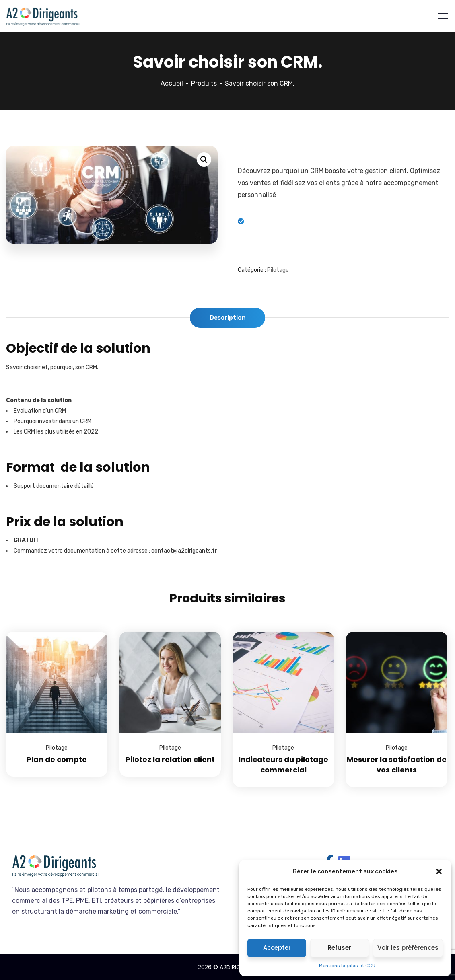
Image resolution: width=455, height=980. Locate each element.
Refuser (340, 948)
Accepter (277, 948)
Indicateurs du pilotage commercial (283, 765)
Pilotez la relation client (170, 759)
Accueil (172, 83)
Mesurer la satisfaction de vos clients (397, 765)
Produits (204, 83)
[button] (439, 871)
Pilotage (278, 270)
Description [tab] (228, 318)
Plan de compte (57, 759)
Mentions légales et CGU (347, 966)
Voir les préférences (408, 948)
